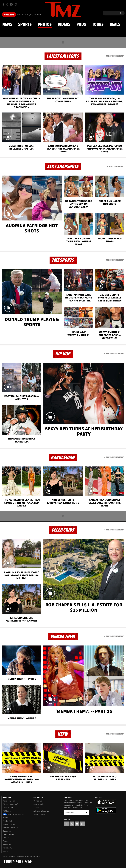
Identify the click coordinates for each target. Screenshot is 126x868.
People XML (7, 845)
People (5, 841)
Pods (81, 25)
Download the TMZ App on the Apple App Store (106, 802)
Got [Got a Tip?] (9, 15)
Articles (6, 818)
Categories (7, 831)
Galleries (6, 838)
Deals (115, 25)
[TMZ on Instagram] (16, 4)
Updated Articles (9, 824)
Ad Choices (7, 811)
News (7, 25)
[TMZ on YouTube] (77, 824)
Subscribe (87, 812)
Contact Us (38, 801)
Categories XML (9, 834)
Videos (64, 25)
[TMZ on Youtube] (11, 4)
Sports (25, 25)
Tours (98, 25)
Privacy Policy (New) (10, 804)
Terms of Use (8, 808)
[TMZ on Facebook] (3, 4)
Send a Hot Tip (39, 804)
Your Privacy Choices (13, 814)
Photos (45, 25)
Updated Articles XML (11, 828)
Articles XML (8, 821)
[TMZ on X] (7, 4)
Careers (36, 808)
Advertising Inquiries (41, 811)
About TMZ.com (9, 801)
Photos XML (7, 848)
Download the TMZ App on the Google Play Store (106, 810)
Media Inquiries (39, 814)
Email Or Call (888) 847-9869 (29, 15)
